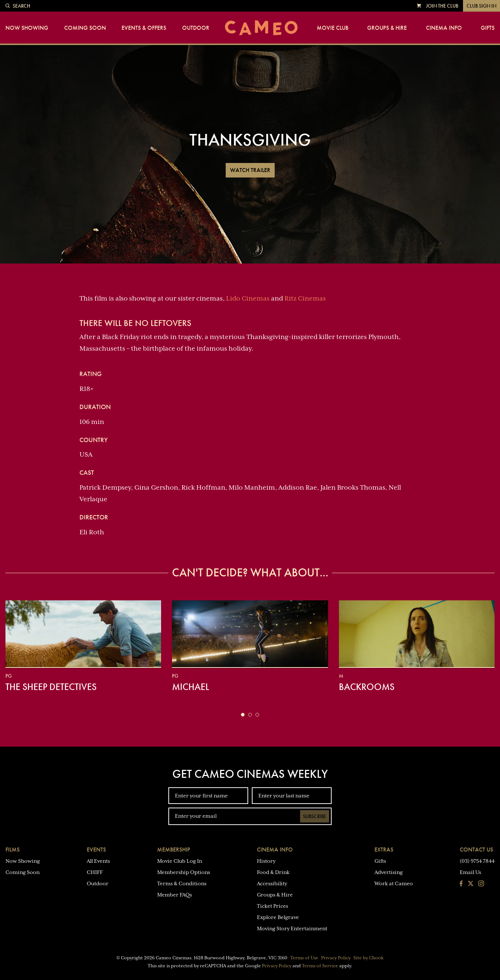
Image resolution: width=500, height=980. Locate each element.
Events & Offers (144, 28)
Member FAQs (175, 895)
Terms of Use (304, 958)
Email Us (470, 872)
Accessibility (272, 883)
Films (13, 850)
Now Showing (27, 28)
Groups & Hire (387, 28)
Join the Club (442, 6)
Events (96, 850)
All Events (98, 861)
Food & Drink (273, 872)
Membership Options (184, 872)
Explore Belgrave (278, 917)
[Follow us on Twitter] (471, 884)
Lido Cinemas (248, 298)
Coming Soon (85, 28)
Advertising (389, 872)
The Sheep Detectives (51, 687)
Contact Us (476, 850)
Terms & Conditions (182, 883)
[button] (243, 715)
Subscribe (315, 816)
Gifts (488, 28)
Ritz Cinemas (305, 298)
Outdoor (196, 28)
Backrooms (367, 687)
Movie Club (333, 28)
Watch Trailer (250, 170)
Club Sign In (481, 6)
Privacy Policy (336, 958)
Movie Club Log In (180, 861)
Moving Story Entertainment (292, 928)
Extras (384, 850)
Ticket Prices (272, 906)
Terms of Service (320, 966)
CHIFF (95, 872)
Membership (174, 850)
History (266, 861)
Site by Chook (368, 958)
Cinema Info (444, 28)
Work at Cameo (394, 883)
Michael (190, 687)
